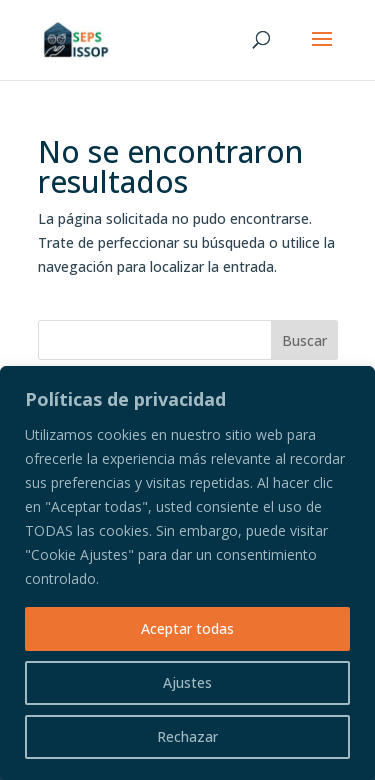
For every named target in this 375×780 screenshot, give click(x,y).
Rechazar (187, 736)
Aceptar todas (187, 628)
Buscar (304, 340)
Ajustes (187, 682)
